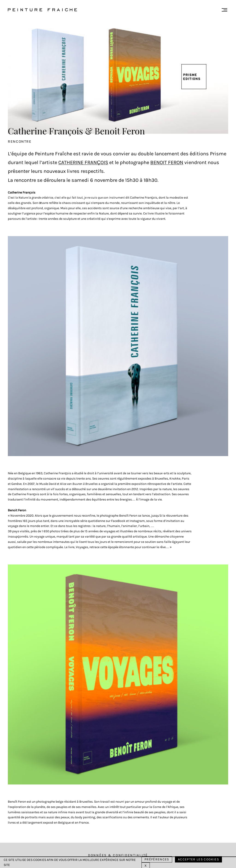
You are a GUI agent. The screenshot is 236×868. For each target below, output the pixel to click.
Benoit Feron (167, 162)
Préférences (157, 859)
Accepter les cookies (198, 859)
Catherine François (83, 162)
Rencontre (20, 141)
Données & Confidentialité (118, 855)
